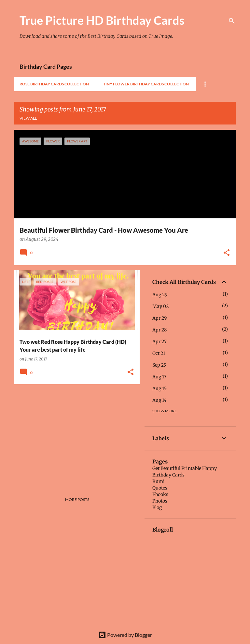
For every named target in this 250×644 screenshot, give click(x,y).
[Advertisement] (75, 435)
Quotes (160, 488)
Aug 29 (160, 295)
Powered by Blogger (125, 635)
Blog (157, 507)
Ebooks (160, 494)
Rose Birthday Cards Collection (54, 84)
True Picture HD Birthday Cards (102, 20)
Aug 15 (160, 388)
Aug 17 (159, 377)
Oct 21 (159, 353)
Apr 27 (160, 342)
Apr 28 (160, 330)
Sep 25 (159, 365)
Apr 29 (160, 318)
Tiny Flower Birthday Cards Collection (146, 84)
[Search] (232, 21)
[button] (227, 253)
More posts (77, 499)
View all (28, 118)
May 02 (160, 306)
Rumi (159, 481)
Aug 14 (160, 400)
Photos (160, 501)
